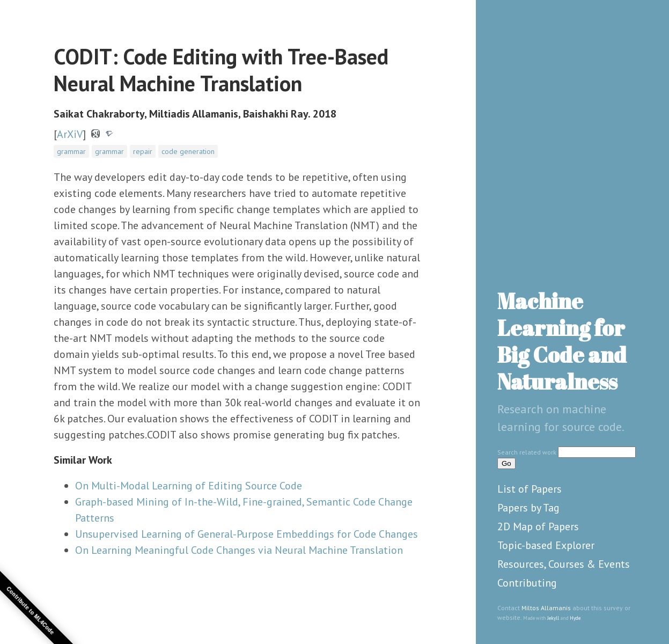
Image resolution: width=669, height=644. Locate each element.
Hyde (575, 618)
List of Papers (530, 489)
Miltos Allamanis (546, 608)
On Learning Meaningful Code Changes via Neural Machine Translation (239, 550)
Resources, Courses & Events (564, 564)
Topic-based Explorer (546, 545)
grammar (71, 151)
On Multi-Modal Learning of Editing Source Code (189, 486)
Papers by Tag (528, 508)
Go (506, 463)
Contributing (527, 583)
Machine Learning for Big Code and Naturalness (562, 341)
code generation (188, 151)
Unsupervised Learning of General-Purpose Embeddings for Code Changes (247, 534)
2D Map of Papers (538, 526)
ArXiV (70, 134)
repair (143, 151)
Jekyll (553, 618)
